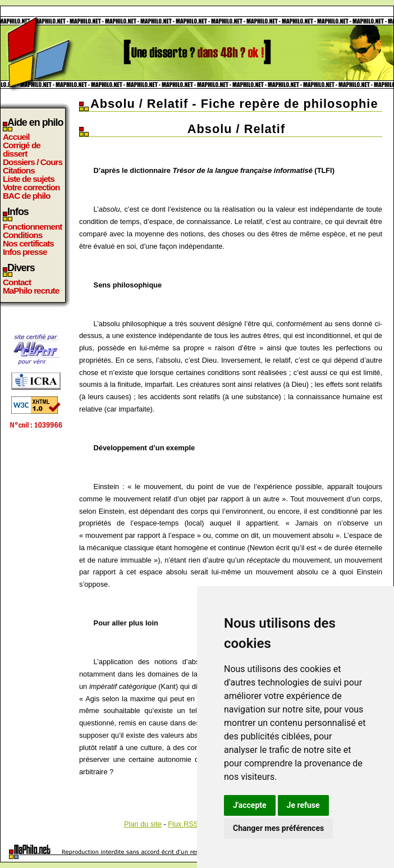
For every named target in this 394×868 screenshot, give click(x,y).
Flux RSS (183, 824)
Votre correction (31, 187)
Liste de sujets (29, 179)
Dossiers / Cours (33, 162)
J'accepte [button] (250, 805)
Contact (17, 282)
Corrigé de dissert (22, 149)
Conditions (22, 235)
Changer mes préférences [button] (278, 828)
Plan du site (143, 824)
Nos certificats (28, 243)
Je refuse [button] (303, 805)
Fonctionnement (32, 227)
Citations (19, 170)
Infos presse (25, 252)
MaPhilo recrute (31, 291)
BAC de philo (26, 196)
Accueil (16, 137)
